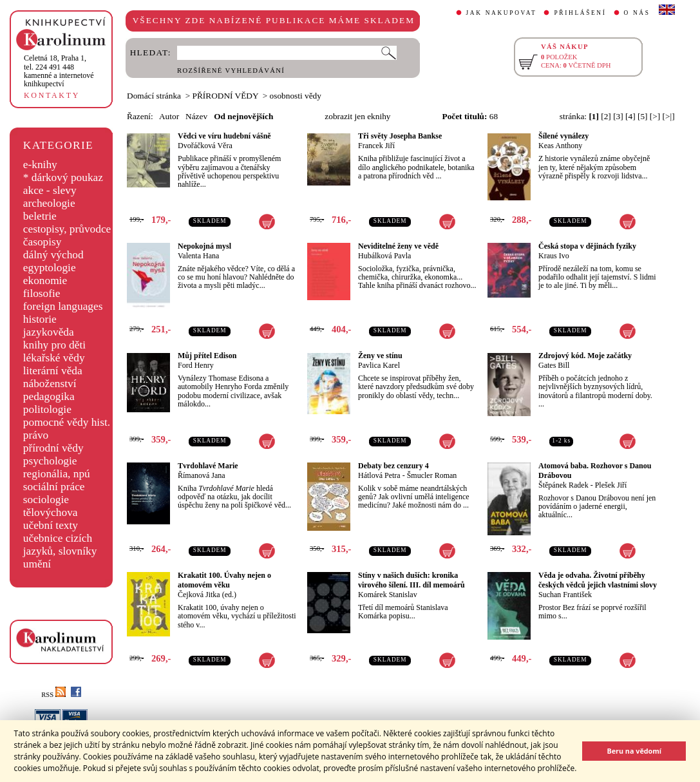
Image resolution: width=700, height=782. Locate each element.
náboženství (50, 384)
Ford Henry (196, 365)
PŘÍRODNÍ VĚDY (226, 96)
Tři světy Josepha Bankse (400, 136)
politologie (47, 409)
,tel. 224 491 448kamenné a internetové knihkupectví (59, 71)
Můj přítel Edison (207, 356)
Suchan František (565, 595)
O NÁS (637, 13)
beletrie (40, 216)
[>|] (669, 116)
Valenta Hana (198, 256)
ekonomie (45, 281)
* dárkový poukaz (63, 177)
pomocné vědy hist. (67, 422)
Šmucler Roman (432, 475)
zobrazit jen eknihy (357, 116)
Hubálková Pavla (384, 256)
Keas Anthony (560, 146)
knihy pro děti (54, 345)
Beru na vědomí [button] (634, 751)
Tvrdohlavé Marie (208, 466)
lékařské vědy (54, 358)
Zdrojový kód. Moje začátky (585, 356)
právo (36, 435)
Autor (169, 116)
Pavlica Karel (379, 365)
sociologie (46, 500)
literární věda (53, 371)
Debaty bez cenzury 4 (393, 466)
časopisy (43, 242)
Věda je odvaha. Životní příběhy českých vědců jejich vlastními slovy (598, 580)
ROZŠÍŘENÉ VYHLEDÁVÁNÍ (231, 71)
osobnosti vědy (296, 96)
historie (40, 319)
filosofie (42, 293)
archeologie (49, 203)
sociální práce (54, 487)
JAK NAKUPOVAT (502, 13)
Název (196, 116)
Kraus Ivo (554, 256)
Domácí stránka (154, 96)
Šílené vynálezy (563, 136)
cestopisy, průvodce (67, 229)
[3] (618, 116)
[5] (643, 116)
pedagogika (49, 396)
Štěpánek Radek (563, 485)
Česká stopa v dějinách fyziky (587, 246)
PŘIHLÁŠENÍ (580, 13)
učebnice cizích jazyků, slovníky (60, 545)
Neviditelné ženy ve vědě (398, 246)
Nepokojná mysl (204, 246)
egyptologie (50, 268)
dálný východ (53, 255)
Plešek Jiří (611, 485)
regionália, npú (57, 474)
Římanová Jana (202, 475)
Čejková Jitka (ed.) (207, 595)
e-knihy (40, 165)
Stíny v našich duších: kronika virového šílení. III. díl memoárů (411, 580)
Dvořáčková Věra (205, 146)
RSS (53, 695)
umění (37, 564)
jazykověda (49, 332)
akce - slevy (50, 190)
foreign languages (63, 306)
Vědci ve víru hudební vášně (224, 136)
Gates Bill (554, 365)
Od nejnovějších (243, 116)
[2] (606, 116)
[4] (630, 116)
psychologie (50, 461)
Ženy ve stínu (380, 356)
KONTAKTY (52, 95)
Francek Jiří (376, 146)
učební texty (51, 525)
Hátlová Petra (379, 475)
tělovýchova (51, 512)
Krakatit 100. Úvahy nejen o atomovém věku (224, 580)
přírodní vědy (53, 448)
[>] (655, 116)
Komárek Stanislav (388, 595)
